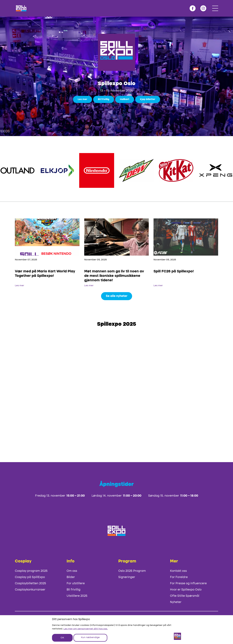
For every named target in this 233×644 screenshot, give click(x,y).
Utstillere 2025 (77, 596)
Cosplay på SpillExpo (30, 577)
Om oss (72, 571)
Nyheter (176, 602)
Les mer (82, 99)
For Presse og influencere (188, 584)
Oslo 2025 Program (132, 571)
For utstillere (76, 584)
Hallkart (125, 99)
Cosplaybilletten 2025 (30, 584)
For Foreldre (179, 577)
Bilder (71, 577)
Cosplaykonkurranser (30, 590)
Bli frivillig (104, 99)
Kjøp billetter (148, 99)
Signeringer (127, 577)
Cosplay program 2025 (31, 571)
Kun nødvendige (90, 637)
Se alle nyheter (117, 296)
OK (62, 638)
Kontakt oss (178, 571)
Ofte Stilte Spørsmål (185, 596)
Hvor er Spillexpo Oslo (186, 590)
